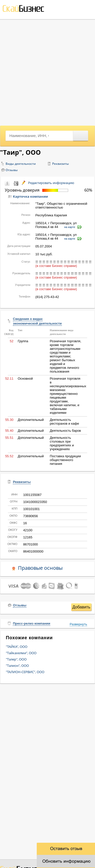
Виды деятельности (21, 164)
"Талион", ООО (17, 666)
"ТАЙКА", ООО (17, 647)
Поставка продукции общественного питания (65, 460)
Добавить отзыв (81, 608)
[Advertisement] (48, 72)
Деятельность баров (65, 431)
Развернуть (78, 624)
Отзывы (12, 170)
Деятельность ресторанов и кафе (64, 422)
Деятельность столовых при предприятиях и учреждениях (62, 443)
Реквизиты (61, 164)
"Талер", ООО (16, 659)
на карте (70, 227)
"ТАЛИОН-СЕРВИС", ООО (25, 672)
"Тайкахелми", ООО (21, 653)
